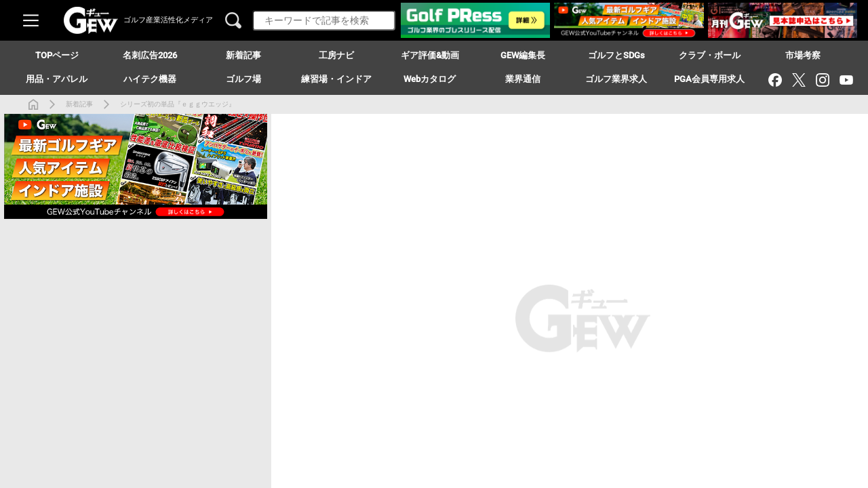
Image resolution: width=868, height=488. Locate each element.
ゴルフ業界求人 (616, 79)
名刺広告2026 (150, 55)
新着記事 (79, 104)
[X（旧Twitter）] (798, 80)
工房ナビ (336, 55)
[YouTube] (846, 80)
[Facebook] (775, 80)
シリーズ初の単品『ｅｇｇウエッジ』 (178, 104)
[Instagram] (822, 80)
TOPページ (57, 55)
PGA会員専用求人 (709, 79)
